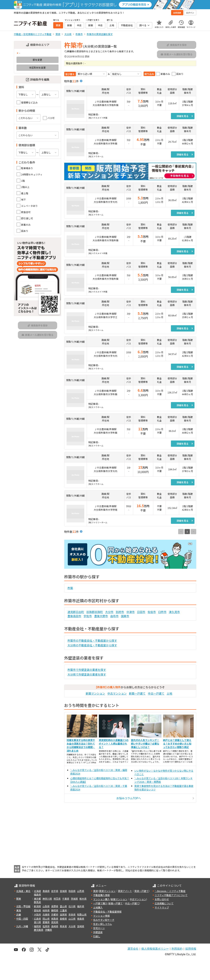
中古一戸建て (156, 693)
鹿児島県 (39, 930)
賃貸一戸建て (141, 891)
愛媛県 (46, 922)
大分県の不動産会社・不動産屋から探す (92, 645)
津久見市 (174, 612)
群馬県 (38, 902)
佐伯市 (152, 612)
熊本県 (63, 926)
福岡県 (38, 926)
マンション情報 (101, 916)
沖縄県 (49, 930)
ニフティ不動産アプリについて (171, 895)
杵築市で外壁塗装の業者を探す (87, 670)
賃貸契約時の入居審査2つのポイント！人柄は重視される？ (114, 743)
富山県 (63, 906)
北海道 (38, 891)
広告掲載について (164, 903)
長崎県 (55, 926)
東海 (19, 910)
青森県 (46, 891)
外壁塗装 (98, 932)
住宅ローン (99, 928)
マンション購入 (101, 899)
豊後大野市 (101, 616)
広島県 (38, 919)
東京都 (38, 899)
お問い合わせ (162, 899)
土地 (170, 693)
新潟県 (38, 906)
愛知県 (38, 910)
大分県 (72, 926)
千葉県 (66, 899)
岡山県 (46, 919)
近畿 (19, 914)
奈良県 (72, 914)
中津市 (131, 612)
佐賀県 (46, 926)
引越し (97, 936)
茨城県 (74, 899)
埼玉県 (57, 899)
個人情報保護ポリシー (155, 949)
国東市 (125, 616)
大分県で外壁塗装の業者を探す (87, 674)
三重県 (63, 910)
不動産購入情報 (101, 895)
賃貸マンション (107, 891)
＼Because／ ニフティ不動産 (170, 891)
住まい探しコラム (103, 924)
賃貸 (95, 891)
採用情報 (191, 949)
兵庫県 (46, 914)
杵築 (70, 588)
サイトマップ (162, 907)
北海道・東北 (23, 891)
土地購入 (98, 907)
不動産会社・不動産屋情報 (107, 911)
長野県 (55, 906)
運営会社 (133, 949)
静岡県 (55, 910)
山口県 (72, 919)
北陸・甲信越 (23, 906)
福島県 (38, 894)
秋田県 (72, 891)
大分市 (109, 612)
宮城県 (63, 891)
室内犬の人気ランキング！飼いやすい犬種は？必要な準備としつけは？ (145, 743)
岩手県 (55, 891)
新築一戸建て (137, 693)
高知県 (55, 922)
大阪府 (38, 914)
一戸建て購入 (100, 903)
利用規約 (177, 949)
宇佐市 (88, 616)
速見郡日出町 (76, 612)
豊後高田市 (74, 616)
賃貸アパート (125, 891)
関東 (19, 899)
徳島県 (81, 919)
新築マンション (95, 693)
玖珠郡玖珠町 (95, 612)
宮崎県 (81, 926)
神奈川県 (47, 899)
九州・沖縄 (22, 926)
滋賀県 (63, 914)
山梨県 (46, 906)
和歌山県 (82, 914)
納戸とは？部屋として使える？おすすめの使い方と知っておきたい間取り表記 (177, 743)
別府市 (120, 612)
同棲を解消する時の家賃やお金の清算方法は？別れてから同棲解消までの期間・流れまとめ (81, 745)
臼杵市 (162, 612)
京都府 (55, 914)
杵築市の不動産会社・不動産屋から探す (92, 640)
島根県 (63, 919)
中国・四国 (22, 919)
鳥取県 (55, 919)
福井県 (81, 906)
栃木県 (83, 899)
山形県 (81, 891)
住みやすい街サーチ (104, 920)
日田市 (141, 612)
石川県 (72, 906)
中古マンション (117, 693)
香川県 (38, 922)
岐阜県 (46, 910)
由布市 (115, 616)
